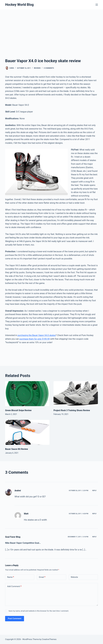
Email (42, 577)
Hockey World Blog (19, 5)
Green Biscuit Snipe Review (18, 410)
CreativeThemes (49, 639)
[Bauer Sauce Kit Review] (27, 432)
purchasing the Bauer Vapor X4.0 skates (37, 335)
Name (11, 577)
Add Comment (14, 586)
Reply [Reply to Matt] (94, 514)
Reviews (37, 68)
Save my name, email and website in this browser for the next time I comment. (39, 611)
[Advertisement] (51, 30)
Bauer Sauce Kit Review (16, 449)
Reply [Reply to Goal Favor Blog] (94, 537)
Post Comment (14, 618)
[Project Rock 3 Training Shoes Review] (76, 394)
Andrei (18, 491)
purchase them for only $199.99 (35, 339)
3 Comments (49, 68)
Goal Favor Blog (13, 537)
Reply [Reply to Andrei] (94, 491)
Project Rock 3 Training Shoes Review (72, 410)
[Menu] (97, 5)
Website (74, 577)
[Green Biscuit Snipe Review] (27, 394)
